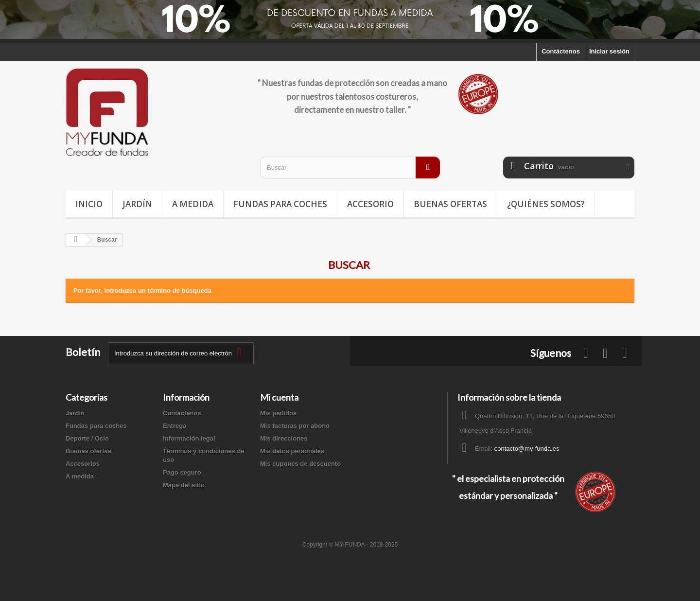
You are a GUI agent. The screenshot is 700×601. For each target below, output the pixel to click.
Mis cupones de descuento (300, 464)
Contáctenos (561, 51)
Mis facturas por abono (295, 426)
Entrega (175, 426)
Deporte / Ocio (87, 438)
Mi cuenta (279, 397)
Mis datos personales (292, 451)
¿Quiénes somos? (546, 204)
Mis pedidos (278, 413)
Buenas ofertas (450, 204)
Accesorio (370, 204)
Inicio (89, 204)
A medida (193, 204)
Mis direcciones (284, 438)
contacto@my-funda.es (527, 449)
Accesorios (83, 464)
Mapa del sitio (184, 485)
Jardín (137, 204)
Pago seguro (182, 472)
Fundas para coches (280, 204)
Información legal (189, 438)
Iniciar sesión (609, 51)
